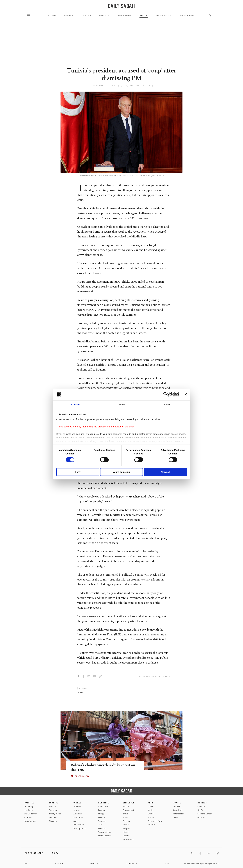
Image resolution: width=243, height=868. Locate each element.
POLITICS (29, 803)
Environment (128, 810)
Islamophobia (187, 16)
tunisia (80, 693)
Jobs (26, 863)
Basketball (177, 810)
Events (151, 814)
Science (126, 825)
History (126, 832)
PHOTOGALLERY (82, 776)
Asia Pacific (125, 16)
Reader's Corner (205, 814)
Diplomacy (29, 806)
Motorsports (178, 814)
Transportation (105, 832)
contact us (133, 863)
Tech (100, 825)
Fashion (126, 821)
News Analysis (30, 821)
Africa (144, 16)
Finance (102, 817)
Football (176, 806)
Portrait (151, 817)
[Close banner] (186, 394)
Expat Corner (129, 839)
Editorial (201, 817)
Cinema (151, 806)
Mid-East (69, 16)
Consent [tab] (76, 404)
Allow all (165, 472)
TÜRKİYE (54, 803)
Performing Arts (155, 821)
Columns (201, 806)
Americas (104, 16)
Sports (177, 803)
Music (150, 810)
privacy (59, 863)
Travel (126, 814)
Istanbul (52, 806)
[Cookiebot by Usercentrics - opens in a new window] (166, 394)
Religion (126, 828)
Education (53, 810)
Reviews (151, 825)
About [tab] (167, 404)
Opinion (202, 803)
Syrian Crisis (163, 16)
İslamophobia (80, 828)
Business (104, 803)
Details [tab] (121, 404)
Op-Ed (200, 810)
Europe (87, 16)
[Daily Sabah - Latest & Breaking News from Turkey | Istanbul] (121, 6)
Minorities (53, 817)
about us (95, 863)
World (52, 16)
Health (126, 806)
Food (125, 817)
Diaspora (53, 821)
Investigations (55, 814)
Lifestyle (129, 803)
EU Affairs (28, 817)
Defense (102, 828)
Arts (151, 803)
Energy (101, 814)
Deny (78, 472)
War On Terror (30, 814)
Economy (102, 810)
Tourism (102, 821)
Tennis (175, 817)
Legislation (29, 810)
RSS (167, 863)
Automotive (103, 806)
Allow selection (121, 472)
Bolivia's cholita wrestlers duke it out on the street (103, 768)
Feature (126, 836)
